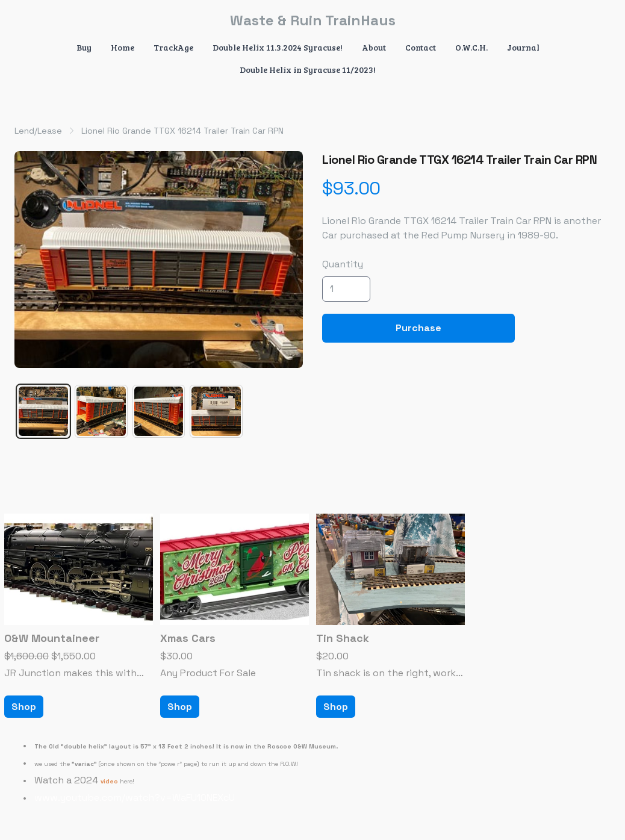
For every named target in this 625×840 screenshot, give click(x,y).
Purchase (418, 328)
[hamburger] (39, 19)
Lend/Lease (38, 131)
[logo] (312, 20)
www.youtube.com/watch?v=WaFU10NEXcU (135, 798)
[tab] (43, 411)
